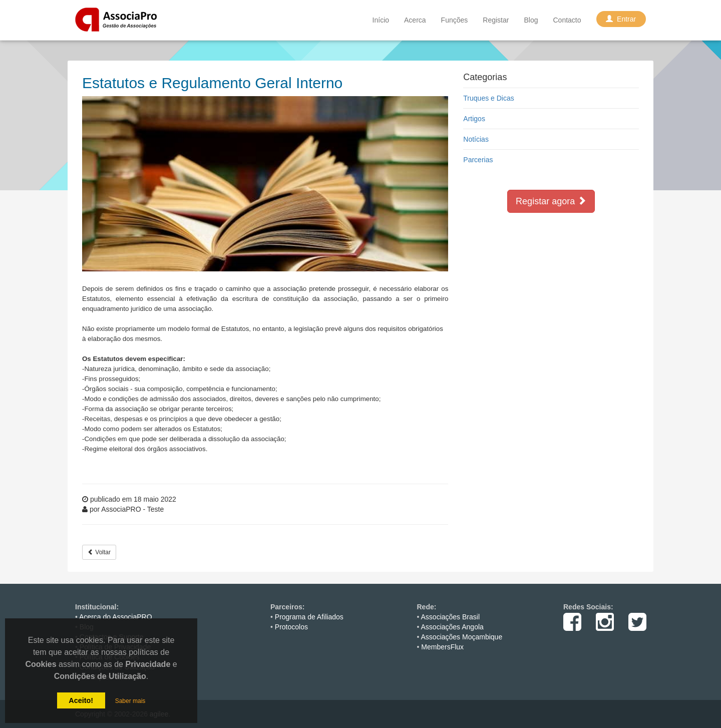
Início (381, 20)
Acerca (415, 20)
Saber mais (130, 701)
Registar (496, 20)
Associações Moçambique (462, 637)
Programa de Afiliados (309, 617)
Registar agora (551, 201)
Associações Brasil (451, 617)
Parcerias (478, 160)
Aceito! (81, 700)
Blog (531, 20)
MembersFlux (442, 647)
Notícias (476, 139)
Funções (455, 20)
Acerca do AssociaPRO (116, 617)
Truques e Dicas (488, 98)
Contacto (567, 20)
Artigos (474, 119)
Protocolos (291, 627)
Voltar (99, 552)
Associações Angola (452, 627)
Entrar (621, 19)
